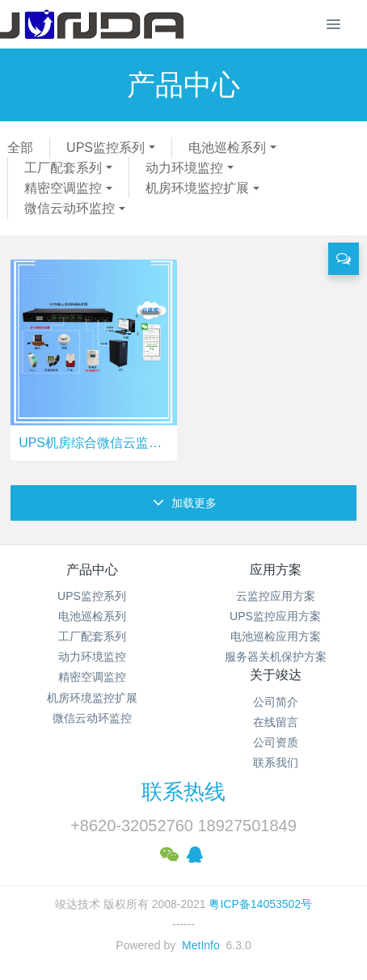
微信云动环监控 (70, 208)
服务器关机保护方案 (276, 657)
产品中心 (92, 570)
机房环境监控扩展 (197, 188)
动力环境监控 (184, 168)
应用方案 (276, 570)
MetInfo (201, 945)
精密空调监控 (63, 188)
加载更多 (185, 503)
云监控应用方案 (276, 596)
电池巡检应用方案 (276, 636)
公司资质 (276, 742)
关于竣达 (276, 675)
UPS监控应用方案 (275, 616)
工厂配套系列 (63, 168)
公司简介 (276, 702)
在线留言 (276, 722)
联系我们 (276, 762)
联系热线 (183, 792)
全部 (20, 148)
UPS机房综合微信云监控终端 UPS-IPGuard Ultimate (94, 443)
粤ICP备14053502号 (260, 904)
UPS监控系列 (105, 148)
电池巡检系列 (227, 148)
